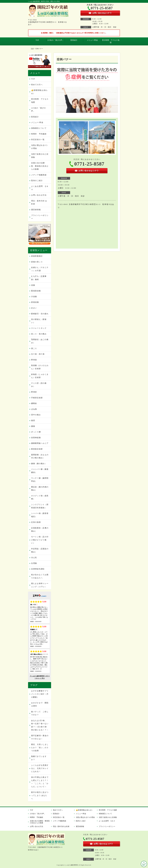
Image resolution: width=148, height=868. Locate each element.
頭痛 (33, 285)
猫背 (33, 421)
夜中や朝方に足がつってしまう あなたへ (40, 795)
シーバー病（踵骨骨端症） (40, 515)
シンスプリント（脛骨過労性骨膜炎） (40, 506)
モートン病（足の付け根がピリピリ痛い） (40, 540)
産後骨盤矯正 (37, 256)
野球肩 (34, 360)
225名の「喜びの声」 (56, 40)
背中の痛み (36, 415)
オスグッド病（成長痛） (40, 497)
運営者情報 (36, 210)
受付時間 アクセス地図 (111, 41)
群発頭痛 (35, 302)
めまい (34, 308)
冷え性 (34, 558)
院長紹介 (74, 40)
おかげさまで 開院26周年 (40, 704)
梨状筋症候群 (37, 449)
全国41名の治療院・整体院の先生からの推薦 (40, 166)
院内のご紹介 (37, 181)
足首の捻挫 (36, 522)
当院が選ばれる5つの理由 (39, 147)
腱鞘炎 (34, 403)
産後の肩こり (37, 262)
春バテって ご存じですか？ (40, 713)
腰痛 (33, 426)
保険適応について (39, 128)
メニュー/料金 (92, 40)
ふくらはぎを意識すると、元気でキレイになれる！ (40, 768)
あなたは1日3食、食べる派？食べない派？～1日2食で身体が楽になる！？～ (40, 725)
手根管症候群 (37, 398)
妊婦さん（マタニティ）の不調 (40, 269)
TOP (37, 40)
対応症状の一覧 (38, 140)
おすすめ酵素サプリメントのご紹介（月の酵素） (40, 694)
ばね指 (34, 409)
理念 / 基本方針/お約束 (39, 202)
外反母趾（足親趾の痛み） (40, 550)
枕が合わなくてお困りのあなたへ (40, 576)
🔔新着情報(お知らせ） (39, 92)
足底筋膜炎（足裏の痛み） (40, 530)
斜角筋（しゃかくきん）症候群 (40, 376)
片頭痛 (34, 297)
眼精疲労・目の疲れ (40, 314)
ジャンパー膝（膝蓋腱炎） (40, 471)
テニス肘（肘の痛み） (39, 385)
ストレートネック (39, 328)
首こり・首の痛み (39, 334)
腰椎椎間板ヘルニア (40, 443)
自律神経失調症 (38, 569)
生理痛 (34, 563)
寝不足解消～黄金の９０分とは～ (40, 737)
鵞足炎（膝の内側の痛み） (40, 489)
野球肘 (34, 392)
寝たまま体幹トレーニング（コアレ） (40, 585)
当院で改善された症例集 (40, 156)
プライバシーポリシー (40, 217)
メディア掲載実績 (39, 175)
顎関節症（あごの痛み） (40, 341)
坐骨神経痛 (36, 438)
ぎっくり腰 (36, 432)
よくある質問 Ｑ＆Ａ (40, 188)
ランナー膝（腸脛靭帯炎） (40, 480)
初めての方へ (37, 85)
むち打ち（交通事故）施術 (39, 278)
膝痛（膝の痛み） (39, 464)
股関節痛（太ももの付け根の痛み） (40, 456)
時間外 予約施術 (39, 134)
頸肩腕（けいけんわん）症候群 (40, 367)
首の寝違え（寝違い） (39, 321)
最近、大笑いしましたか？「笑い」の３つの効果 (40, 748)
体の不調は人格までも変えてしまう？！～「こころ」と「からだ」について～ (40, 782)
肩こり (34, 348)
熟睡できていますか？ (39, 758)
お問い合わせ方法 (39, 195)
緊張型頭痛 (36, 291)
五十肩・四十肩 (38, 354)
